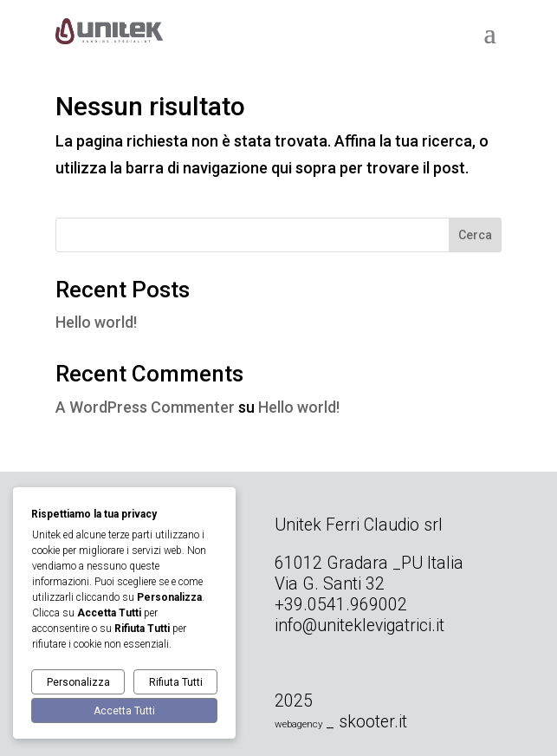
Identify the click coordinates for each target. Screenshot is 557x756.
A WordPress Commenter (145, 407)
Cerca (475, 235)
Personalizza (78, 682)
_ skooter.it (366, 722)
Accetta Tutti (124, 711)
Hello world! (96, 322)
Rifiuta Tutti (176, 682)
